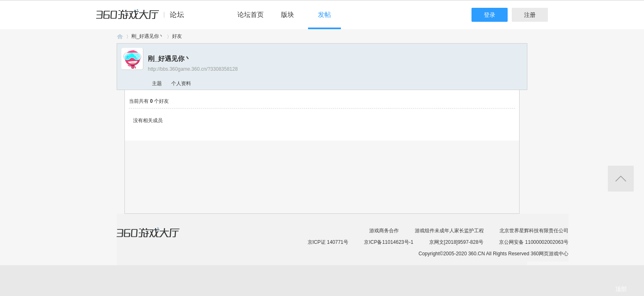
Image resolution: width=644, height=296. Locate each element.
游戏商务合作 (384, 231)
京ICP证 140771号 (328, 242)
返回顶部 (621, 179)
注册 (530, 15)
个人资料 (181, 83)
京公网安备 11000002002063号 (534, 242)
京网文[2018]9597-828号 (456, 242)
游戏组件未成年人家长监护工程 (449, 231)
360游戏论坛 (120, 36)
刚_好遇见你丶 (148, 36)
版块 (287, 15)
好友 (177, 36)
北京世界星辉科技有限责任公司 (534, 231)
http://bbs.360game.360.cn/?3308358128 (193, 69)
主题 (157, 83)
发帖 (324, 15)
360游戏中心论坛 (144, 18)
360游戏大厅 (156, 238)
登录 (490, 15)
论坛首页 (251, 15)
